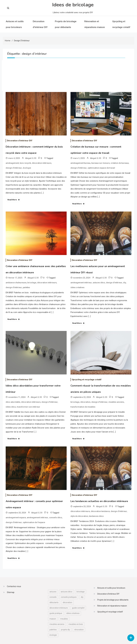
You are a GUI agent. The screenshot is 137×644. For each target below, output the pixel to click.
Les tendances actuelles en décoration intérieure (99, 501)
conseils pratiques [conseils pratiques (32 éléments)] (69, 597)
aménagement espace (16, 518)
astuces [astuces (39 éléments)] (53, 592)
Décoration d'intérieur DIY (40, 24)
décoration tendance (100, 511)
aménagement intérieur (81, 283)
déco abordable (13, 402)
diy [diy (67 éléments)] (82, 597)
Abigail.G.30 (31, 158)
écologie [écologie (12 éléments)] (53, 635)
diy (125, 283)
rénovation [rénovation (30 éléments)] (79, 630)
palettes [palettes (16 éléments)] (53, 630)
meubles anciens (116, 402)
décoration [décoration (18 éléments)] (67, 602)
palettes (26, 287)
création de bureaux (120, 163)
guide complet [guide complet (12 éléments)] (78, 608)
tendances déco (96, 516)
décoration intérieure (42, 163)
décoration (85, 402)
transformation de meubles (83, 407)
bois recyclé (25, 163)
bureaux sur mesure (101, 163)
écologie (27, 168)
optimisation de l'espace (34, 522)
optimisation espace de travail (101, 168)
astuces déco (99, 283)
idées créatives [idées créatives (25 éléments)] (73, 613)
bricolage (32, 283)
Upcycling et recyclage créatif (121, 24)
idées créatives (77, 287)
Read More (12, 200)
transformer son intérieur (28, 407)
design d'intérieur (14, 168)
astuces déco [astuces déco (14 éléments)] (66, 592)
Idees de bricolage (73, 5)
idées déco (11, 407)
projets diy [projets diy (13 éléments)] (65, 630)
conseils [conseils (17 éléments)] (53, 597)
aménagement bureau (80, 163)
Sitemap (11, 592)
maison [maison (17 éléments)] (53, 619)
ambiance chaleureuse (16, 283)
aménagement (12, 163)
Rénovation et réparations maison (95, 24)
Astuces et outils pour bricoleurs (15, 24)
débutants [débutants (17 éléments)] (54, 602)
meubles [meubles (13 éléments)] (64, 619)
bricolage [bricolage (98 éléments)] (81, 592)
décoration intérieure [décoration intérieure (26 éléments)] (59, 608)
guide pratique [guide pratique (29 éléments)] (56, 613)
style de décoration (79, 516)
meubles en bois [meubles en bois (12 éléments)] (76, 624)
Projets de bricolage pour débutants (66, 24)
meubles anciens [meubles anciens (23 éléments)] (57, 624)
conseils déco (56, 518)
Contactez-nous (14, 586)
